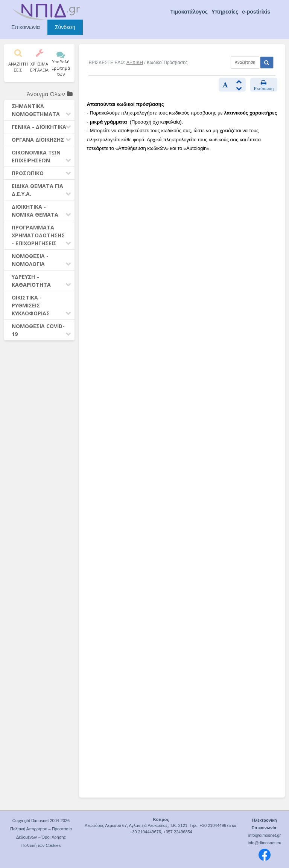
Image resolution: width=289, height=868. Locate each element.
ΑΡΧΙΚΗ (135, 63)
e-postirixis (256, 12)
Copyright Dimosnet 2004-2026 (41, 821)
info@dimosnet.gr (265, 835)
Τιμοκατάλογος (189, 12)
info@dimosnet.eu (264, 843)
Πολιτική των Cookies (41, 845)
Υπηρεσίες (225, 12)
